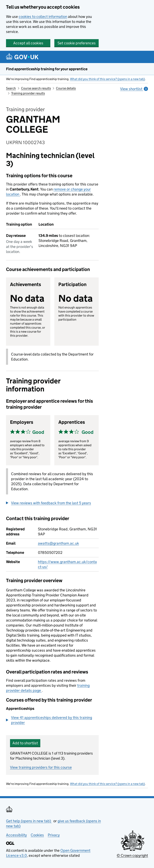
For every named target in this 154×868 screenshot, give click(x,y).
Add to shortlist (25, 743)
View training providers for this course (41, 767)
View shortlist (134, 89)
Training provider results (28, 93)
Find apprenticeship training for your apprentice (47, 69)
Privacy (54, 835)
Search (11, 88)
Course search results (36, 88)
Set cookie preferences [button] (77, 43)
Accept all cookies (28, 43)
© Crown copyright (132, 855)
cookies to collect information (43, 17)
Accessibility (16, 835)
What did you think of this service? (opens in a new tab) (107, 79)
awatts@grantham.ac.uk (58, 543)
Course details (66, 88)
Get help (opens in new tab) (29, 821)
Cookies (37, 835)
